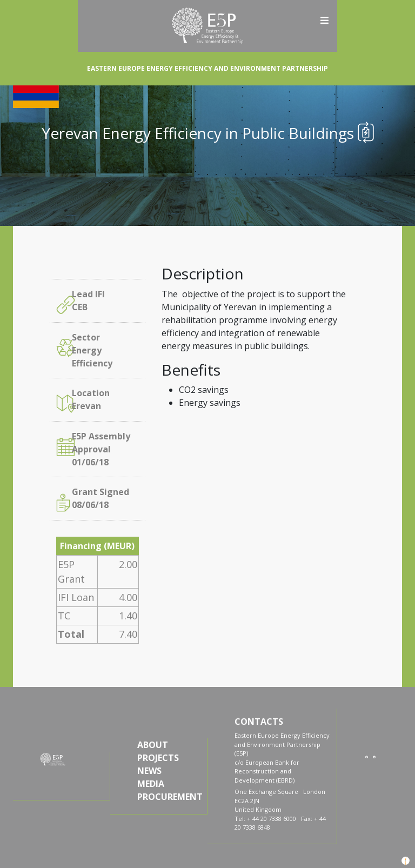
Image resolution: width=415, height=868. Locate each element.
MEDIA (151, 784)
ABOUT (153, 745)
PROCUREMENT (169, 797)
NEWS (149, 771)
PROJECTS (158, 758)
